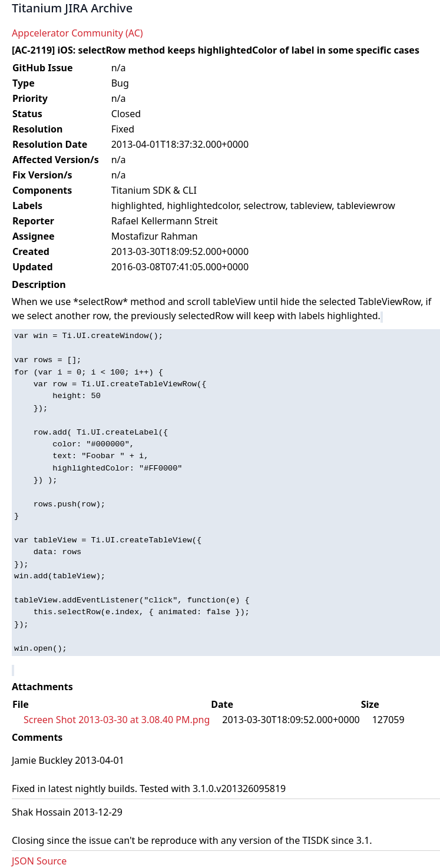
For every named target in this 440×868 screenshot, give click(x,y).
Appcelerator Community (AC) (77, 33)
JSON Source (39, 861)
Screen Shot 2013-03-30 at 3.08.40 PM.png (117, 720)
